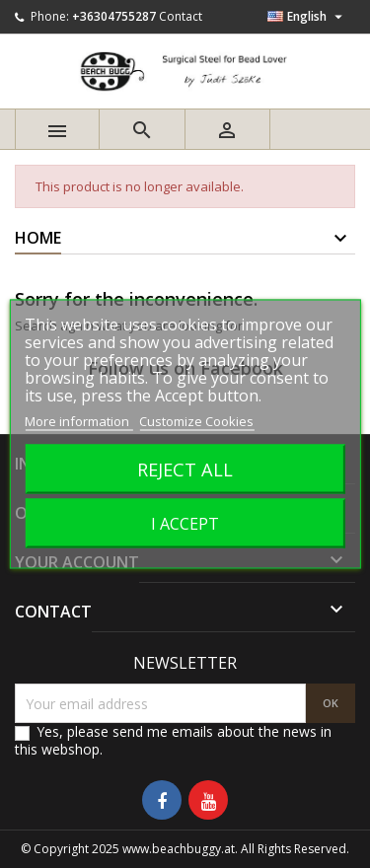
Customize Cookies (196, 421)
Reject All (185, 469)
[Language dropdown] (307, 17)
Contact (181, 16)
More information (78, 421)
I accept (185, 524)
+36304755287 (114, 16)
